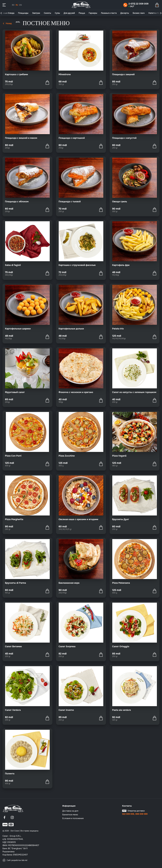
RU (17, 5)
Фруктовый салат (15, 392)
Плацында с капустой (124, 138)
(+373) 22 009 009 (139, 4)
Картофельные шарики (18, 329)
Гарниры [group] (93, 13)
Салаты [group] (47, 13)
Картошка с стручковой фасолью (77, 265)
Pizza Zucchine (67, 456)
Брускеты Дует (121, 519)
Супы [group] (57, 13)
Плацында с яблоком (17, 202)
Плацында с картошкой (72, 138)
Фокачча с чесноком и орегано (76, 392)
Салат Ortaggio (121, 646)
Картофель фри (121, 265)
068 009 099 (141, 814)
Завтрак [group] (36, 13)
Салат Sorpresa (67, 646)
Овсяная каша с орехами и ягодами (78, 519)
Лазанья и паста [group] (109, 13)
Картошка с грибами (16, 74)
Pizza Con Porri (13, 456)
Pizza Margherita (14, 519)
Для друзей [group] (69, 13)
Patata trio (118, 329)
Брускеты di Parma (15, 583)
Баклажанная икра (69, 583)
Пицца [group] (82, 13)
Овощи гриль (120, 202)
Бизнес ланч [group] (139, 13)
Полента (10, 774)
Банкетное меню (70, 815)
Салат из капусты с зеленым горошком (134, 392)
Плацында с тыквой (70, 202)
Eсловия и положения (73, 818)
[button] (1, 13)
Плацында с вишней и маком (21, 138)
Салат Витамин (13, 646)
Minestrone (65, 74)
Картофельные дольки (71, 329)
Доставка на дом (70, 811)
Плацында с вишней (123, 74)
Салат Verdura (13, 710)
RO (13, 5)
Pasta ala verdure (121, 710)
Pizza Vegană (119, 456)
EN (21, 5)
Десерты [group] (125, 13)
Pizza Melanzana (121, 583)
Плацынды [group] (23, 13)
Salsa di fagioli (13, 265)
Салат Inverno (66, 710)
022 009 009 (128, 814)
